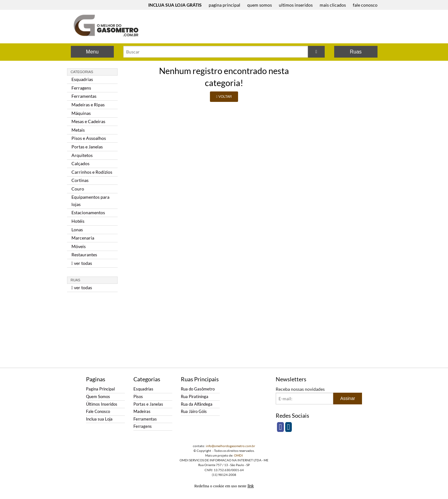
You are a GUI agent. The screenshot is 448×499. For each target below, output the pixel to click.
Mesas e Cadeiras (88, 121)
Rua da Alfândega (197, 404)
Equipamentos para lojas (90, 200)
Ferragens (81, 88)
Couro (78, 189)
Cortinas (80, 180)
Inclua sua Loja (99, 419)
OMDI (238, 455)
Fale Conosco (98, 412)
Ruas (356, 52)
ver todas (82, 263)
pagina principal (224, 5)
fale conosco (365, 5)
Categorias (82, 72)
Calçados (80, 163)
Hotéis (78, 221)
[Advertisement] (265, 27)
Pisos (138, 397)
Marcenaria (83, 238)
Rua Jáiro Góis (194, 412)
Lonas (77, 230)
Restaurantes (84, 255)
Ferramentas (84, 96)
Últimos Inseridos (102, 404)
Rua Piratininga (195, 397)
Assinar (348, 398)
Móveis (79, 246)
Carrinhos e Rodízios (92, 172)
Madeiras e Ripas (88, 105)
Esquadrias (82, 79)
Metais (78, 130)
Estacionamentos (88, 212)
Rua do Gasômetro (198, 389)
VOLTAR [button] (224, 97)
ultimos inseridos (296, 5)
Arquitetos (82, 155)
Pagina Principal (100, 389)
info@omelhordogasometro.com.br (230, 446)
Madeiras (142, 412)
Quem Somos (98, 397)
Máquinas (81, 113)
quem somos (260, 5)
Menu (92, 52)
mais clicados (333, 5)
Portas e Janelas (87, 147)
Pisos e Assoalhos (89, 138)
